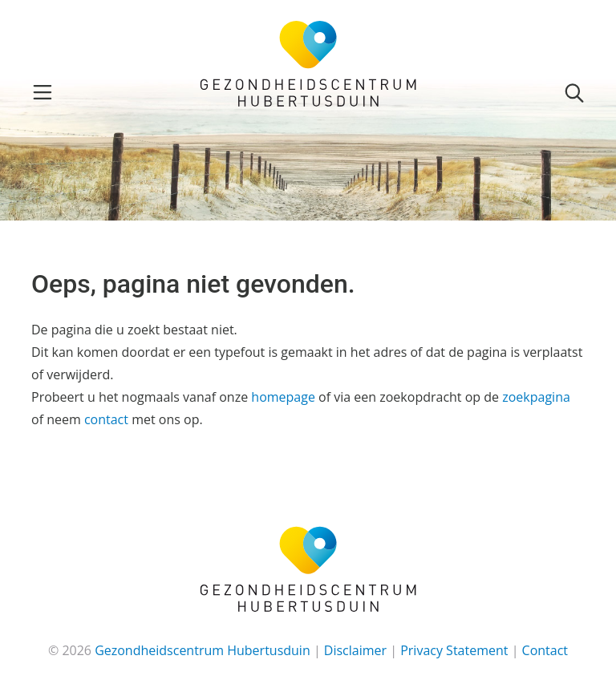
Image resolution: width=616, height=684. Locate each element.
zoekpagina (536, 397)
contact (106, 419)
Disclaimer (355, 650)
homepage (283, 397)
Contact (545, 650)
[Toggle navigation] (42, 92)
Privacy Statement (454, 650)
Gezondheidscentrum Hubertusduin (203, 650)
